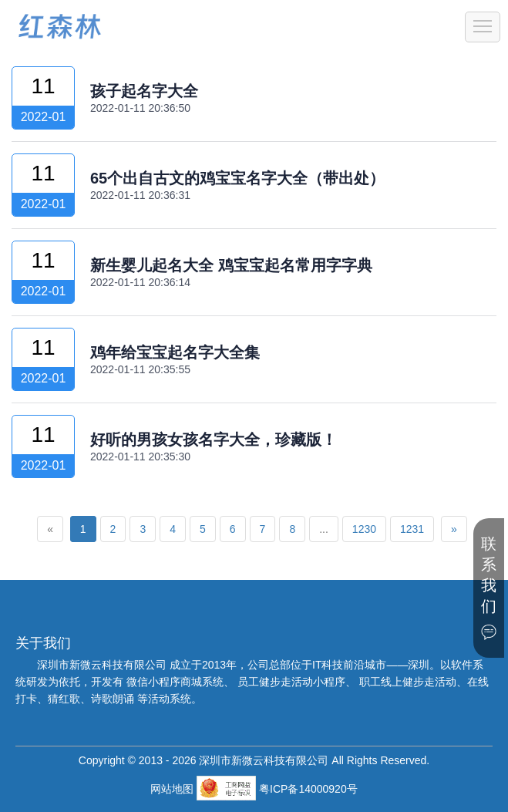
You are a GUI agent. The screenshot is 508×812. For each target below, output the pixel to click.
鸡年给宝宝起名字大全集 (175, 352)
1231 (412, 529)
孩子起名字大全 (144, 91)
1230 (364, 529)
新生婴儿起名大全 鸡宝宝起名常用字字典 (231, 265)
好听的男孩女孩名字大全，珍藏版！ (214, 440)
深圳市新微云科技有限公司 (103, 665)
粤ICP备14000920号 (308, 789)
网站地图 (173, 789)
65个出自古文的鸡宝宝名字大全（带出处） (237, 178)
